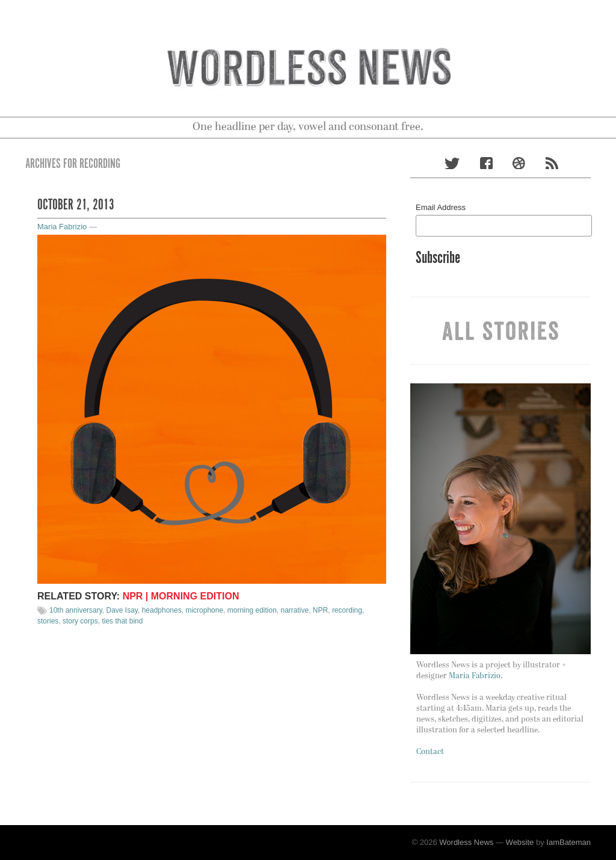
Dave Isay (122, 610)
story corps (80, 621)
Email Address (441, 207)
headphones (162, 610)
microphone (204, 610)
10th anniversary (76, 610)
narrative (295, 610)
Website (520, 842)
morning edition (252, 610)
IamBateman (568, 842)
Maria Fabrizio (62, 227)
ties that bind (122, 621)
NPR (320, 610)
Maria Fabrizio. (476, 676)
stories (48, 621)
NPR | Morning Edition (181, 596)
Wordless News (466, 842)
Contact (430, 752)
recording (347, 610)
